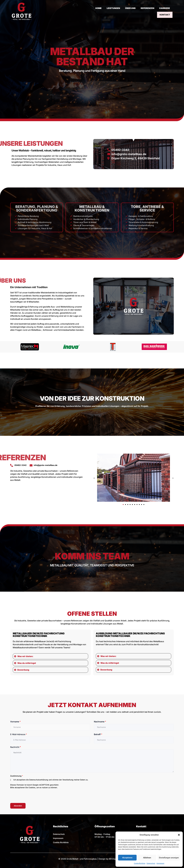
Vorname (15, 722)
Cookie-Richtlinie (140, 863)
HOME (84, 11)
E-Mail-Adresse (19, 734)
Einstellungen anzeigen (169, 858)
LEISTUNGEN (99, 11)
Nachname (100, 722)
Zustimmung (17, 776)
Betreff (98, 734)
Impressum (160, 863)
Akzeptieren (127, 858)
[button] (179, 835)
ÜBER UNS (116, 11)
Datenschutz (151, 863)
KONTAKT (165, 11)
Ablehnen (147, 858)
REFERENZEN (133, 11)
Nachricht (16, 747)
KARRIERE (150, 11)
